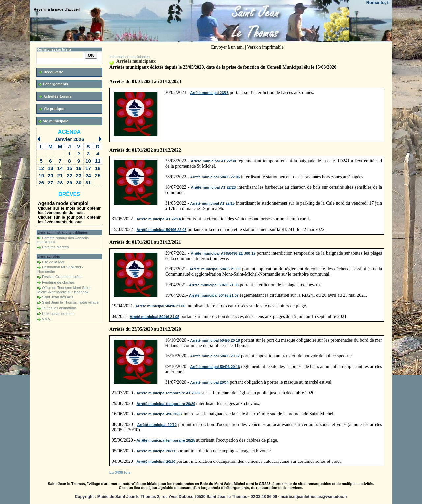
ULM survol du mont (58, 314)
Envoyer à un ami (227, 47)
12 (41, 168)
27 (51, 183)
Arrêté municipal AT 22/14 (159, 219)
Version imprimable (265, 47)
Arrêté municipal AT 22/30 (213, 161)
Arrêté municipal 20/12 (157, 425)
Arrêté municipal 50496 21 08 (214, 285)
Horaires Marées (55, 247)
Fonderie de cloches (58, 282)
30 (79, 183)
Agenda (69, 132)
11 (98, 161)
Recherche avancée (87, 62)
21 (60, 175)
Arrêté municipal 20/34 (209, 382)
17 (88, 168)
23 (79, 175)
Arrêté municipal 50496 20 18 (215, 340)
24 (88, 175)
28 (60, 183)
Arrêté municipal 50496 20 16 (215, 367)
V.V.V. (46, 319)
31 (88, 183)
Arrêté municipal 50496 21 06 (160, 306)
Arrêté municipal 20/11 (156, 451)
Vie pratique (52, 109)
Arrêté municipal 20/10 (156, 462)
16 (79, 168)
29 (69, 183)
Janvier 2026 (69, 139)
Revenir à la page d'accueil (57, 9)
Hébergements (53, 84)
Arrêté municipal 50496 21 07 (214, 295)
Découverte (51, 72)
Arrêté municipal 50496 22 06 (215, 177)
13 (51, 168)
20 (51, 175)
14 (60, 168)
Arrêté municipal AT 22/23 (213, 187)
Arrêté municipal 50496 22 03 (161, 230)
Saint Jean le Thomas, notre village (70, 302)
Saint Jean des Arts (58, 297)
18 (98, 168)
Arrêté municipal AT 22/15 (212, 203)
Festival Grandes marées (62, 277)
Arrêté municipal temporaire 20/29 (166, 404)
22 (69, 175)
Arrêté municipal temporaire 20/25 (166, 440)
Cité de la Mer (53, 262)
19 (41, 175)
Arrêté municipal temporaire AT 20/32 (169, 393)
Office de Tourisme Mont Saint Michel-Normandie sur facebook (64, 290)
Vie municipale (53, 121)
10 (88, 161)
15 (69, 168)
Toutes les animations (59, 308)
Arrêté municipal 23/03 (209, 93)
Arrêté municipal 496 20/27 (159, 414)
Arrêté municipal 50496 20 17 (215, 356)
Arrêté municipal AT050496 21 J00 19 (223, 253)
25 (98, 175)
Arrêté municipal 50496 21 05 (154, 317)
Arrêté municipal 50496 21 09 (215, 269)
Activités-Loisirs (55, 96)
